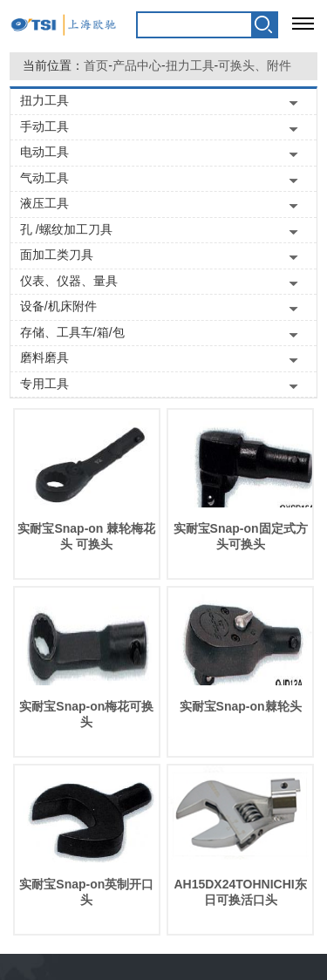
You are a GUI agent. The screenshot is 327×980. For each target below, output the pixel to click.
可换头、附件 (255, 65)
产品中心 (137, 65)
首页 (96, 65)
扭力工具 (190, 65)
